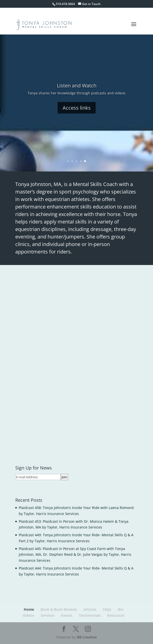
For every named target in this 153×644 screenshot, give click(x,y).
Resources (116, 615)
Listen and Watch (77, 90)
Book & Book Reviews (59, 609)
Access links (77, 113)
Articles (90, 609)
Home (29, 609)
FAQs (107, 609)
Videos (29, 615)
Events (67, 615)
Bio (121, 609)
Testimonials (90, 615)
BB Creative (87, 637)
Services (48, 615)
